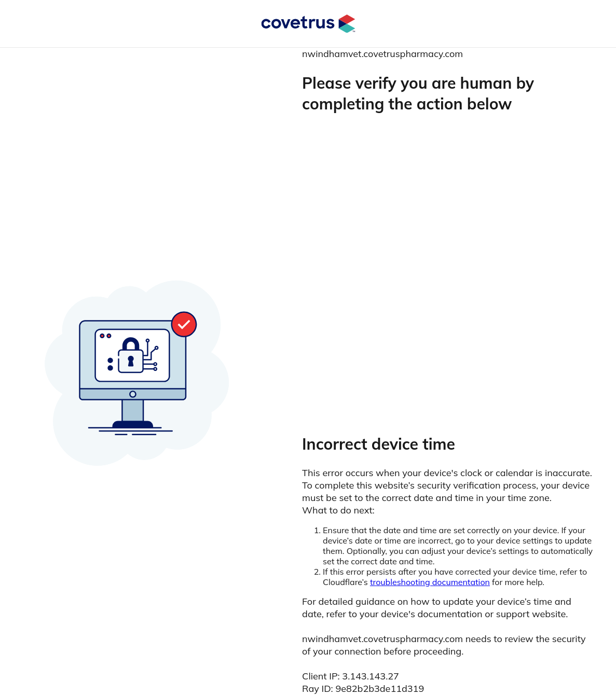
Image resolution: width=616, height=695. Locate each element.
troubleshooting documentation (430, 582)
